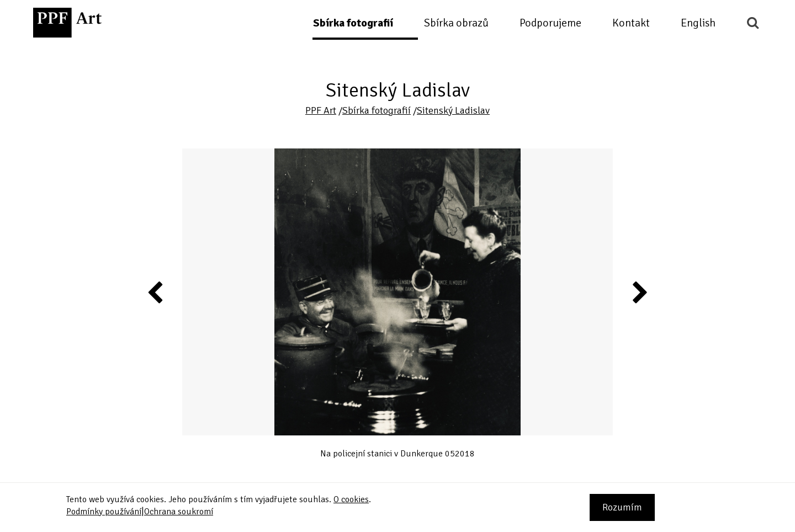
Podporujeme (550, 23)
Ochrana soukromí (179, 512)
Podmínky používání (104, 512)
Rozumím (622, 507)
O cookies (351, 499)
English (698, 23)
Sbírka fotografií (353, 23)
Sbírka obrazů (456, 23)
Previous (156, 292)
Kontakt (631, 23)
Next (639, 292)
